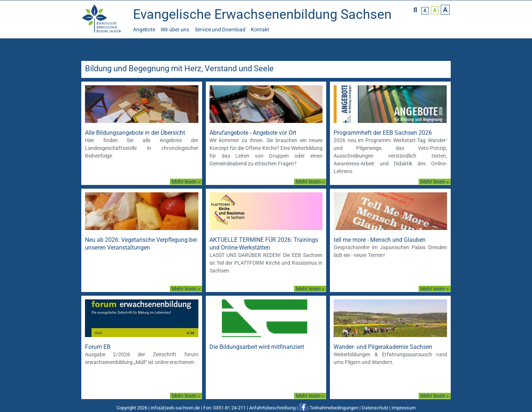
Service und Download (220, 30)
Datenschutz (375, 408)
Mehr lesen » (186, 182)
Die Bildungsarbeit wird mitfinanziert (257, 347)
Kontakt (260, 30)
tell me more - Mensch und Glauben (380, 240)
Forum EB (98, 347)
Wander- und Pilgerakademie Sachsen (383, 347)
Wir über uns (175, 30)
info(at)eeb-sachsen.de (175, 408)
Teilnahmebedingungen (334, 408)
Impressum (404, 408)
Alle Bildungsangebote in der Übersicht (135, 133)
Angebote (144, 30)
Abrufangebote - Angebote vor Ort (253, 133)
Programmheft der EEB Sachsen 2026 (383, 133)
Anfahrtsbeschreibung (272, 408)
